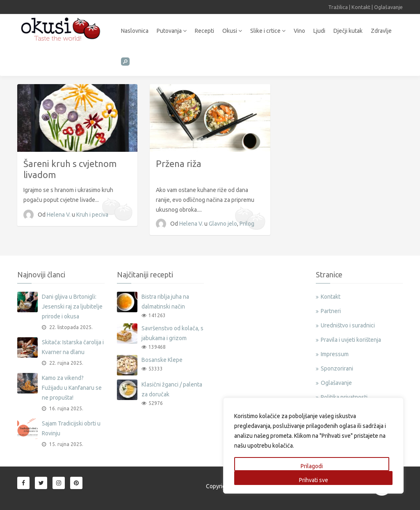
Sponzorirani (337, 368)
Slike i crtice (268, 31)
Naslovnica (135, 31)
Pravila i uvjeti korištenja (351, 340)
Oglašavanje (388, 7)
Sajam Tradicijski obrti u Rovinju (71, 428)
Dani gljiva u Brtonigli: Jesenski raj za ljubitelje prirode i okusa (72, 306)
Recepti (204, 31)
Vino (299, 31)
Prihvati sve (314, 480)
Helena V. (59, 215)
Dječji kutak (348, 31)
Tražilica (338, 7)
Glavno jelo (223, 224)
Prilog (247, 224)
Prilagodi (312, 466)
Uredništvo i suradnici (348, 325)
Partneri (331, 311)
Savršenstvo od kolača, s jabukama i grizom (172, 333)
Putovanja (172, 31)
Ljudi (319, 31)
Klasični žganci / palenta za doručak (172, 389)
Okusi (232, 31)
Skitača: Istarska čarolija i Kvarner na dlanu (73, 347)
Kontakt (361, 7)
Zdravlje (381, 31)
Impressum (335, 354)
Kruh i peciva (92, 215)
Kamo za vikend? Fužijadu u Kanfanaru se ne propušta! (72, 388)
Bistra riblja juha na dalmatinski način (165, 302)
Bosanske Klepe (162, 360)
